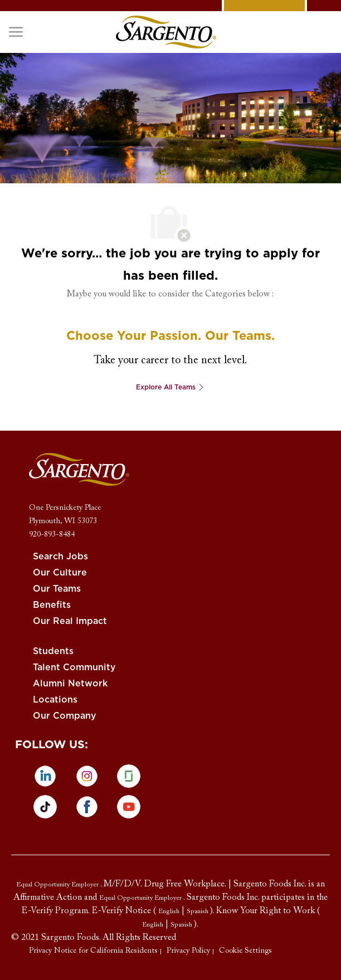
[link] (166, 32)
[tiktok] (45, 807)
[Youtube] (129, 807)
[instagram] (87, 776)
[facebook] (87, 807)
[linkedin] (45, 776)
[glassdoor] (129, 776)
